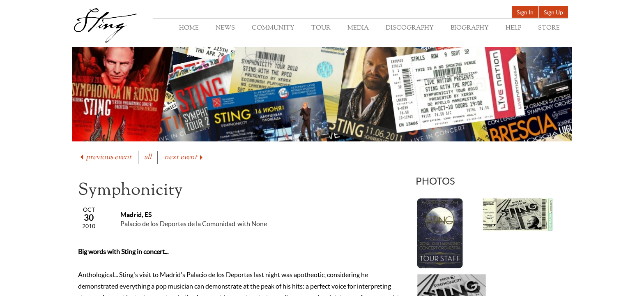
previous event (105, 157)
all (148, 157)
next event (184, 157)
